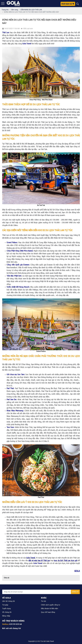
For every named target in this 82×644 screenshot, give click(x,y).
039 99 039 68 (16, 624)
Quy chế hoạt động (48, 612)
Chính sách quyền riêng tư (50, 605)
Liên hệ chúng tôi (8, 601)
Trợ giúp (5, 605)
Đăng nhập (6, 616)
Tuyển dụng (6, 608)
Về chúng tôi (7, 612)
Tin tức (44, 601)
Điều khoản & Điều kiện (49, 608)
